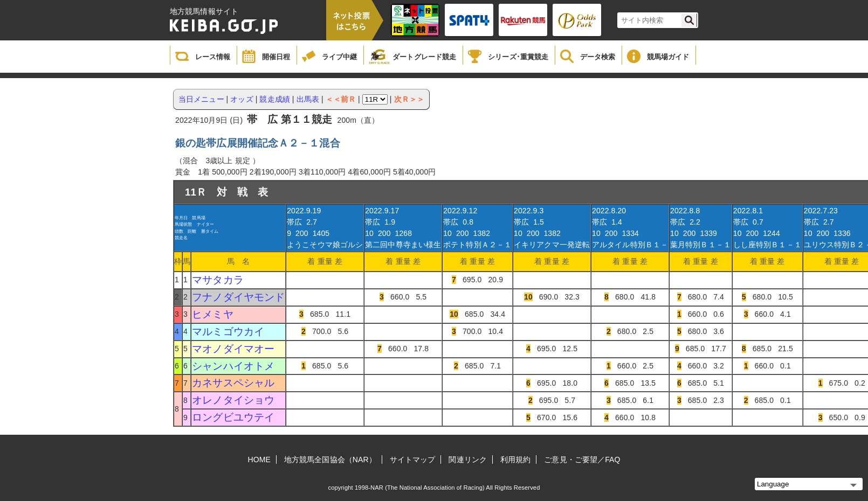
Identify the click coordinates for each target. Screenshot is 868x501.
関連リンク (468, 460)
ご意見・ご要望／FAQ (582, 460)
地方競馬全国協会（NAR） (330, 460)
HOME (259, 460)
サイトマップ (413, 460)
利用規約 (515, 460)
